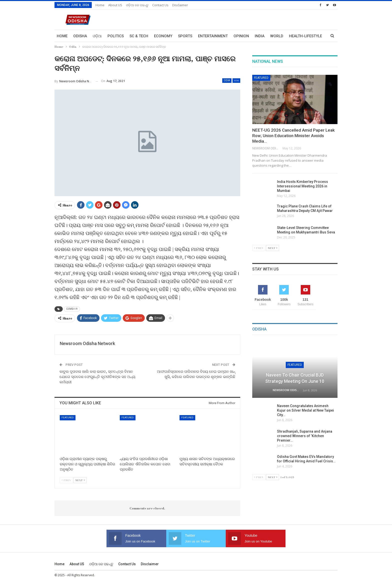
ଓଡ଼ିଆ (97, 36)
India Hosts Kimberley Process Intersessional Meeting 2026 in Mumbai (302, 186)
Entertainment (213, 36)
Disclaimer (180, 5)
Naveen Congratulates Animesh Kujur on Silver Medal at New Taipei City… (305, 410)
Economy (163, 36)
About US (115, 5)
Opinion (241, 36)
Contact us (160, 5)
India (260, 36)
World (277, 36)
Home (100, 5)
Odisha (80, 36)
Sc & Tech (139, 36)
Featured (68, 417)
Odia (227, 80)
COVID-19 (72, 309)
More (294, 36)
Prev (66, 480)
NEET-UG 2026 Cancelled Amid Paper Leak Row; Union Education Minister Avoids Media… (293, 136)
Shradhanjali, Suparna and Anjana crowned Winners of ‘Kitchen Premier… (305, 436)
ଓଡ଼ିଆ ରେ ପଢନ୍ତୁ (137, 5)
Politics (116, 36)
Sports (185, 36)
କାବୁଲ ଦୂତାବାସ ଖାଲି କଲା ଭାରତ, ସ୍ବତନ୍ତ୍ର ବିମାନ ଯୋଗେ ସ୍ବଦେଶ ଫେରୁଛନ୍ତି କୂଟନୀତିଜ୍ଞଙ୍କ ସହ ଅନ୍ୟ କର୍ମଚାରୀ (97, 377)
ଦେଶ (236, 80)
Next (80, 480)
